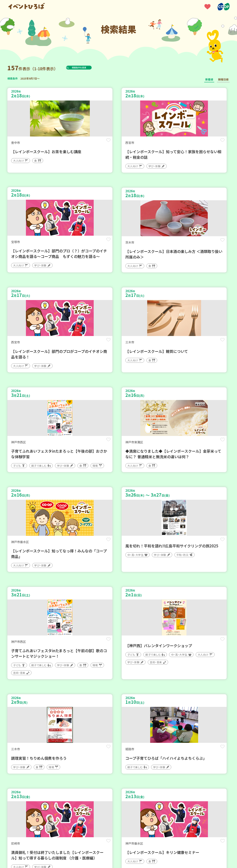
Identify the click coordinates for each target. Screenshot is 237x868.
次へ (141, 756)
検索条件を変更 (88, 67)
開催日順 (223, 79)
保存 (69, 143)
